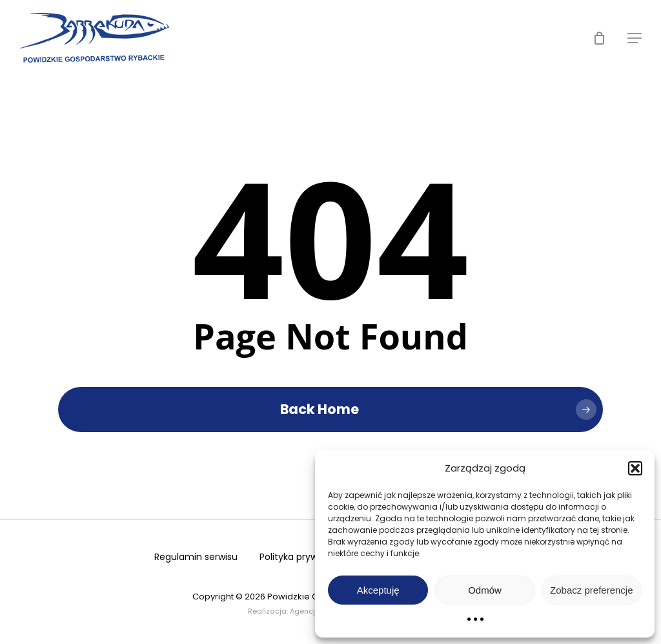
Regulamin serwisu (196, 557)
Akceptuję (378, 590)
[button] (635, 468)
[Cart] (599, 38)
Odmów (485, 590)
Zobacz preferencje (591, 590)
